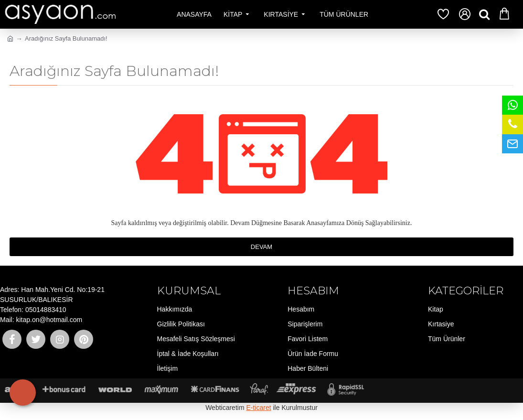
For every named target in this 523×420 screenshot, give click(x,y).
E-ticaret (258, 408)
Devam (261, 247)
